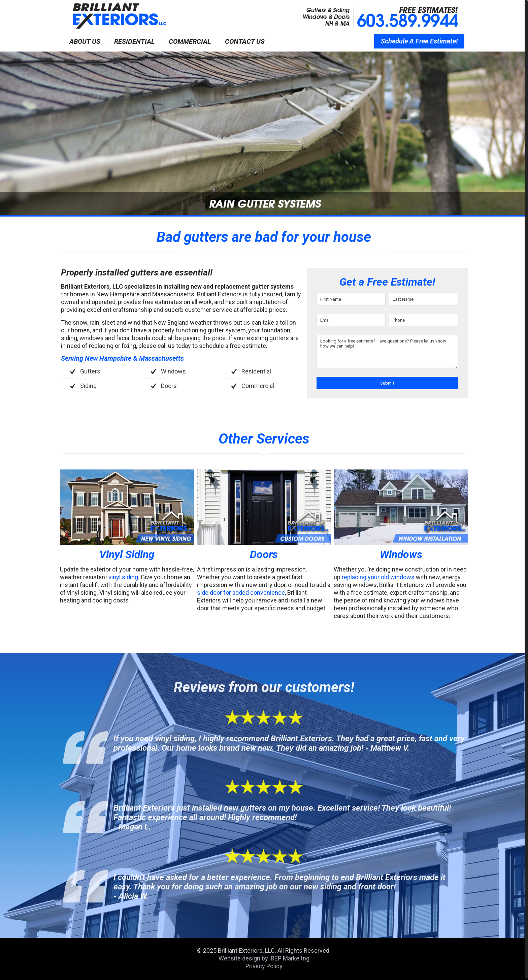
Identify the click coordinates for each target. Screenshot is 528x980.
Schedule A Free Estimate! (419, 41)
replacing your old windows (378, 577)
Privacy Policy (264, 966)
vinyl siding (123, 577)
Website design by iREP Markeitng (264, 958)
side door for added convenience (241, 593)
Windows (401, 554)
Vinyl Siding (127, 554)
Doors (264, 554)
